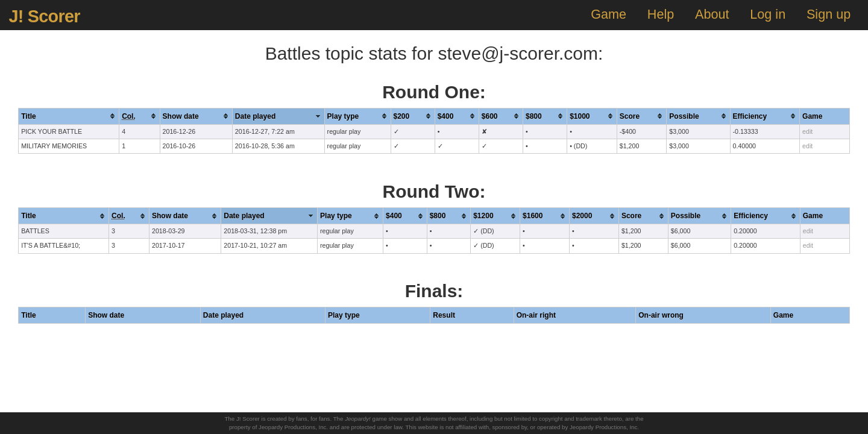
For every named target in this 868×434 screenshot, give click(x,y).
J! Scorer (44, 16)
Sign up (829, 14)
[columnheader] (69, 116)
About (712, 14)
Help (661, 14)
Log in (768, 14)
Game (609, 14)
